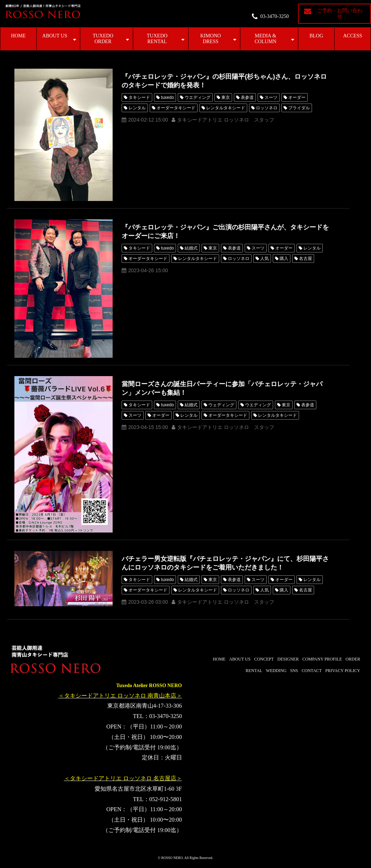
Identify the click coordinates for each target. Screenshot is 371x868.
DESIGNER (288, 659)
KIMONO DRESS (211, 39)
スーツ (271, 97)
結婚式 (191, 248)
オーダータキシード (176, 108)
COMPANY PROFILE (322, 659)
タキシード (139, 97)
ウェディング (221, 405)
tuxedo (167, 97)
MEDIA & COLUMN (265, 39)
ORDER (353, 659)
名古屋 (306, 259)
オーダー (297, 97)
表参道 (247, 97)
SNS (294, 671)
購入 (284, 259)
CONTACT (312, 671)
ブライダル (299, 108)
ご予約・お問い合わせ (340, 13)
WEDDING (276, 671)
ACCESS (353, 36)
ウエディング (198, 97)
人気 (264, 259)
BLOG (316, 36)
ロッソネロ (267, 108)
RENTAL (254, 671)
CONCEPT (264, 659)
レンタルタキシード (226, 108)
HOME (18, 36)
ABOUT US (55, 36)
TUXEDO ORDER (103, 39)
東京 (226, 97)
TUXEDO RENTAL (157, 39)
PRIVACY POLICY (343, 671)
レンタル (137, 108)
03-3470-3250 (274, 16)
